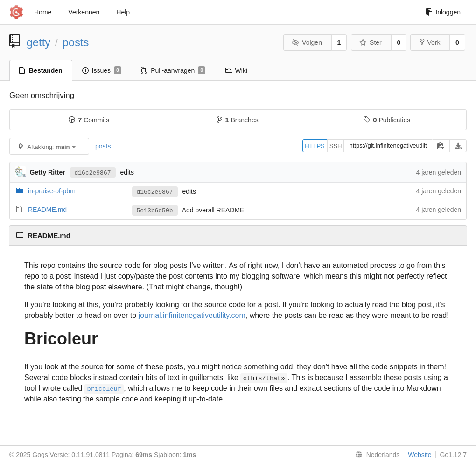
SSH (336, 146)
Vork (430, 42)
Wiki (236, 70)
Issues (102, 70)
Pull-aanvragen (173, 70)
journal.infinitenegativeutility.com (192, 315)
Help (123, 12)
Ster (371, 42)
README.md (47, 210)
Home (43, 12)
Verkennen (84, 12)
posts (76, 42)
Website (420, 455)
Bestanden (41, 70)
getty (39, 42)
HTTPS (315, 146)
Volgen (307, 42)
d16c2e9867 (93, 172)
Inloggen (443, 12)
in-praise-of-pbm (52, 191)
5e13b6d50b (155, 211)
